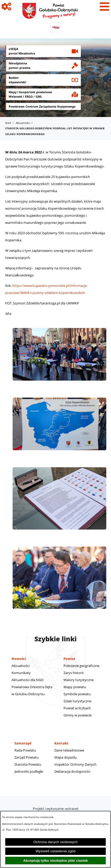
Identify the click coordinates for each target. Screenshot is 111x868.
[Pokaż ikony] (7, 7)
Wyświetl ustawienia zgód (56, 851)
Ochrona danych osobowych (55, 842)
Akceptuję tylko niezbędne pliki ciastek (55, 861)
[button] (59, 383)
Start (8, 123)
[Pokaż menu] (104, 7)
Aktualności (23, 123)
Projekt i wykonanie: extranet (56, 809)
